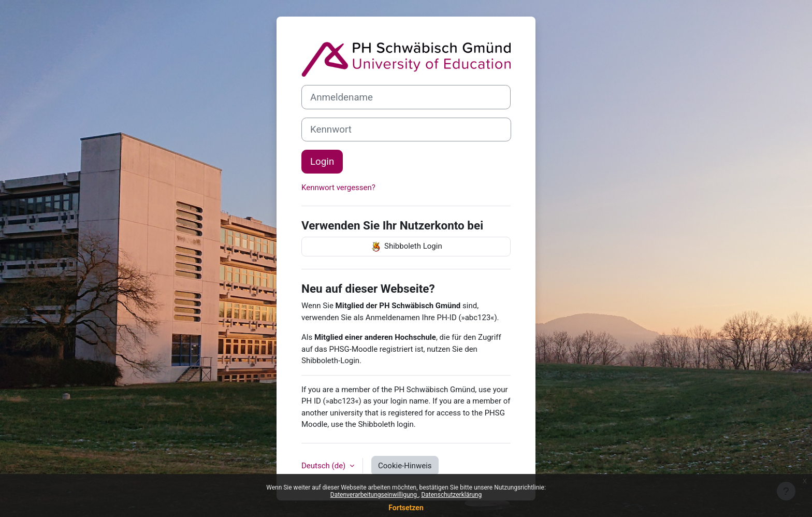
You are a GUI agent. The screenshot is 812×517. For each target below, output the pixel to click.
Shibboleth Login (406, 247)
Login (322, 162)
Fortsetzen (406, 508)
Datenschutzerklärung (451, 495)
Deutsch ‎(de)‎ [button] (324, 466)
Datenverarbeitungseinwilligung (374, 495)
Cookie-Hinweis (405, 466)
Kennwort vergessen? (338, 188)
